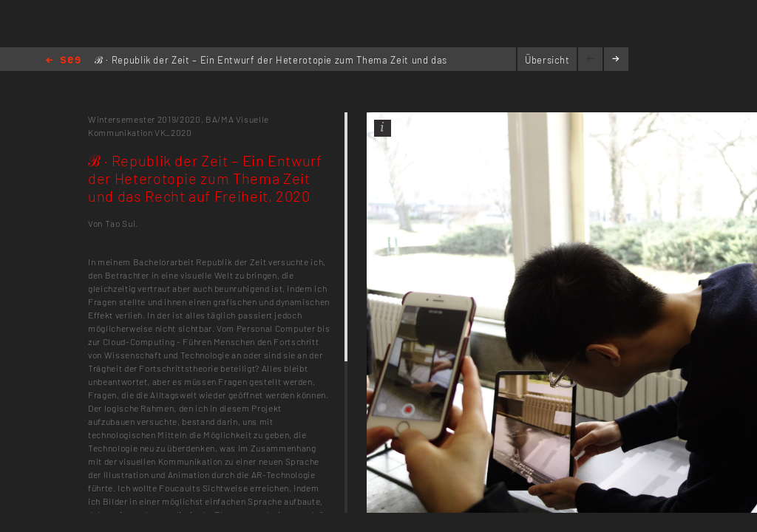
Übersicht (547, 60)
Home (63, 61)
